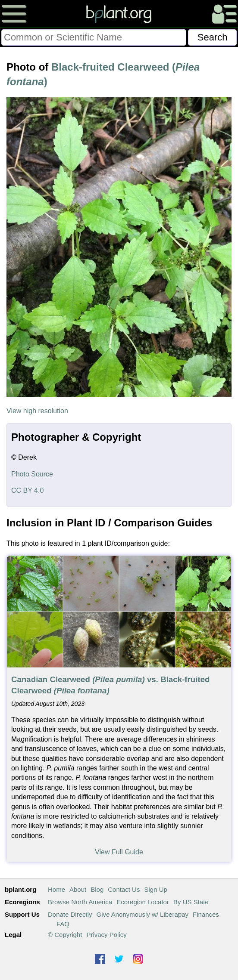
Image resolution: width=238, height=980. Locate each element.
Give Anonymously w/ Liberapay (142, 914)
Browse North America (80, 902)
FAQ (63, 924)
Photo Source (32, 474)
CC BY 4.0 (27, 490)
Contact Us (124, 889)
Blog (97, 889)
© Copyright (65, 935)
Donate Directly (70, 914)
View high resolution (37, 411)
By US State (191, 902)
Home (56, 889)
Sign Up (155, 889)
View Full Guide (119, 852)
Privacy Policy (106, 935)
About (78, 889)
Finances (206, 914)
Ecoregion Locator (143, 902)
